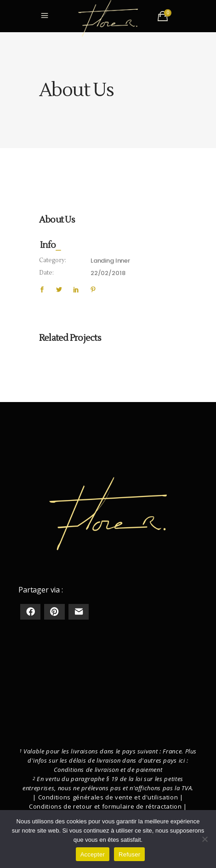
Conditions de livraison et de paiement (108, 770)
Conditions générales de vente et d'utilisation (108, 797)
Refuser (129, 854)
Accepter (93, 854)
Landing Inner (110, 261)
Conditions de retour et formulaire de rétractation (105, 806)
